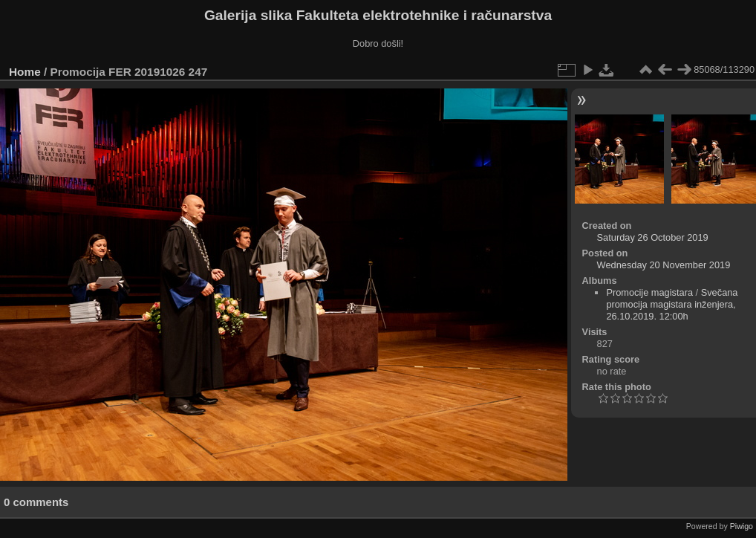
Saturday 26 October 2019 (653, 237)
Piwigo (742, 526)
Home (25, 72)
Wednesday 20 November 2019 (664, 265)
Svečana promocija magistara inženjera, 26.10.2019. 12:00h (672, 304)
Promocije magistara (649, 292)
